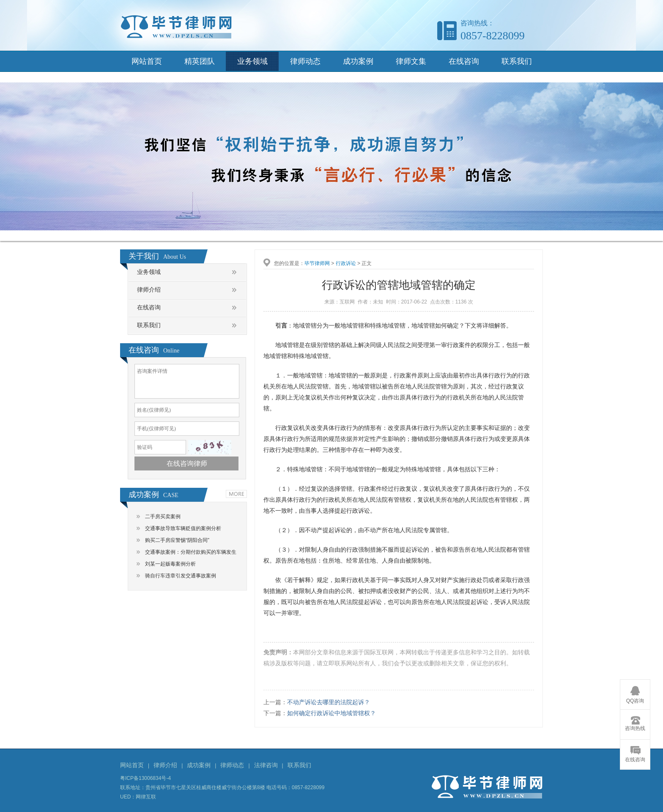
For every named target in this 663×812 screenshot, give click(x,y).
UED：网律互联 (138, 797)
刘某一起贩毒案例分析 (170, 564)
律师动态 (305, 61)
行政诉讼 (346, 263)
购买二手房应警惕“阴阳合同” (177, 540)
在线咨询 (464, 61)
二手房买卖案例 (163, 517)
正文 (367, 263)
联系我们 (517, 61)
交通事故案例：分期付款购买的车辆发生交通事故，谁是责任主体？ (191, 554)
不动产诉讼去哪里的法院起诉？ (329, 702)
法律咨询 (266, 765)
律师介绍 (149, 290)
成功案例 (358, 61)
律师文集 (411, 61)
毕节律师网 (317, 263)
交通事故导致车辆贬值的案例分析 (183, 528)
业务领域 (252, 61)
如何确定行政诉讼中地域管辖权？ (331, 713)
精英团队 (200, 61)
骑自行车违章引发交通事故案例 (181, 576)
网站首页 (147, 61)
